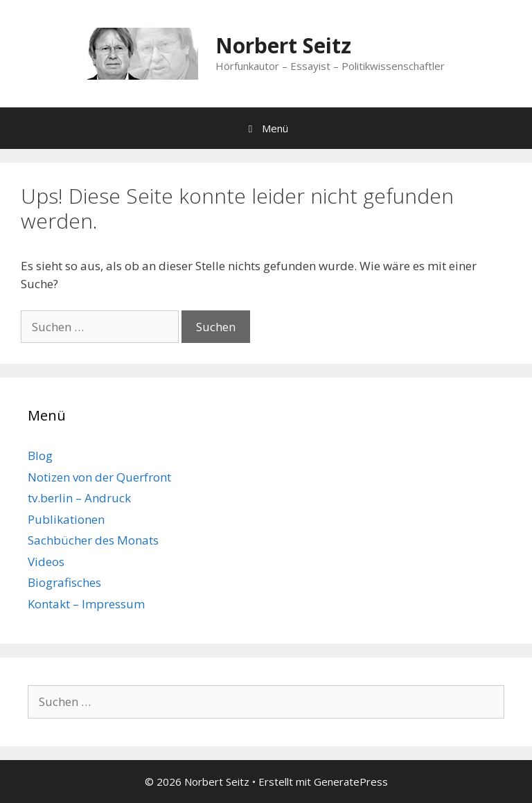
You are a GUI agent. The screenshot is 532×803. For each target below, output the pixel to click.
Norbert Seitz (283, 45)
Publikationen (66, 519)
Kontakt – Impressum (86, 604)
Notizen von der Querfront (99, 477)
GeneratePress (351, 782)
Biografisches (64, 582)
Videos (46, 562)
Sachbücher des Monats (93, 540)
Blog (40, 456)
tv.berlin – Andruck (79, 498)
